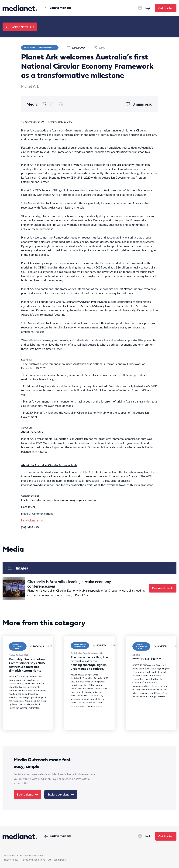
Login (145, 8)
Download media (163, 588)
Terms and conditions (33, 860)
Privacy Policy (10, 860)
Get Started (166, 8)
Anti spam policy (58, 860)
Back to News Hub (20, 27)
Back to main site (58, 8)
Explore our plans (61, 794)
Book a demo (27, 794)
